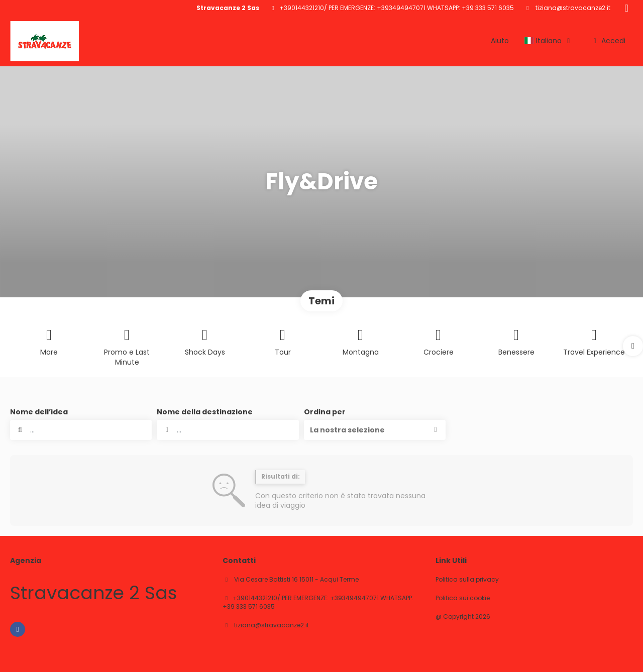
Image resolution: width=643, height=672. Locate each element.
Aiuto (500, 41)
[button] (633, 346)
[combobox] (228, 430)
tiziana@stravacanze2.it (572, 8)
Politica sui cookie (463, 598)
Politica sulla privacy (467, 580)
